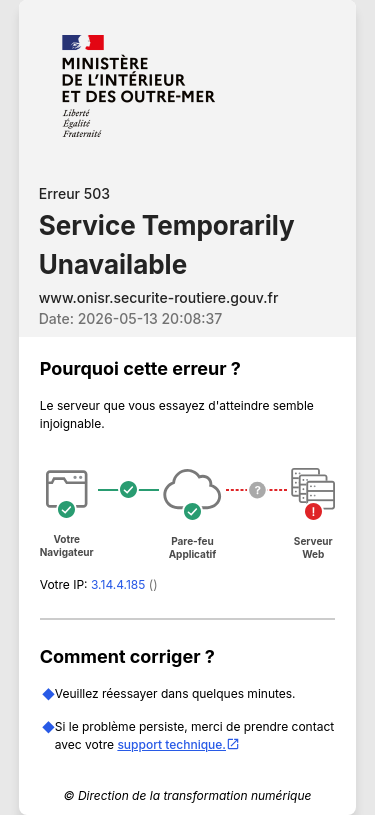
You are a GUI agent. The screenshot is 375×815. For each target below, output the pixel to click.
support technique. (178, 744)
